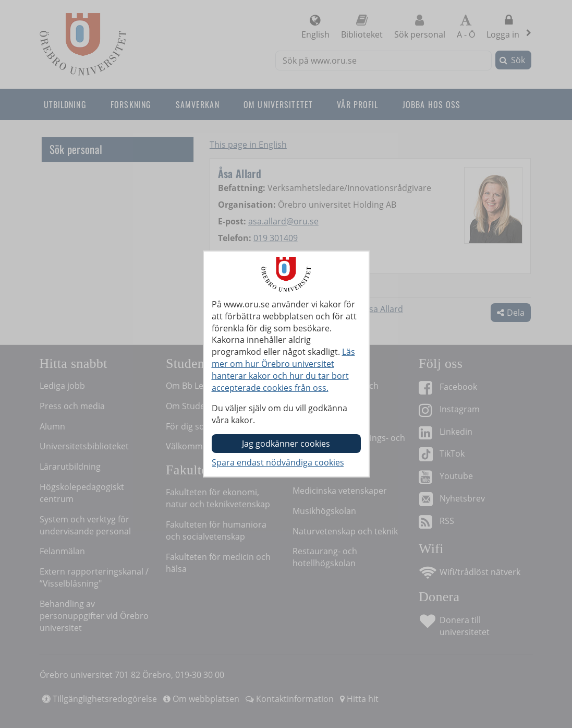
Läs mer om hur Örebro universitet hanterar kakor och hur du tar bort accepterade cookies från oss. (283, 370)
